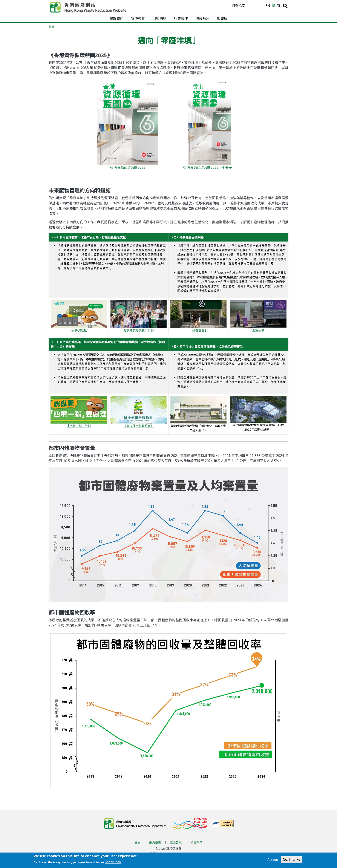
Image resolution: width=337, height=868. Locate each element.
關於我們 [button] (116, 18)
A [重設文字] (257, 6)
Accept (273, 860)
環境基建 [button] (202, 18)
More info (113, 862)
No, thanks (291, 860)
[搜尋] (285, 6)
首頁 (52, 27)
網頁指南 (238, 6)
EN (268, 6)
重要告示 (176, 842)
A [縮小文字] (261, 7)
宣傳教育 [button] (138, 18)
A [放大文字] (251, 6)
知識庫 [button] (222, 18)
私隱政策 (196, 842)
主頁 (138, 842)
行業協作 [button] (181, 18)
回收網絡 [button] (159, 18)
